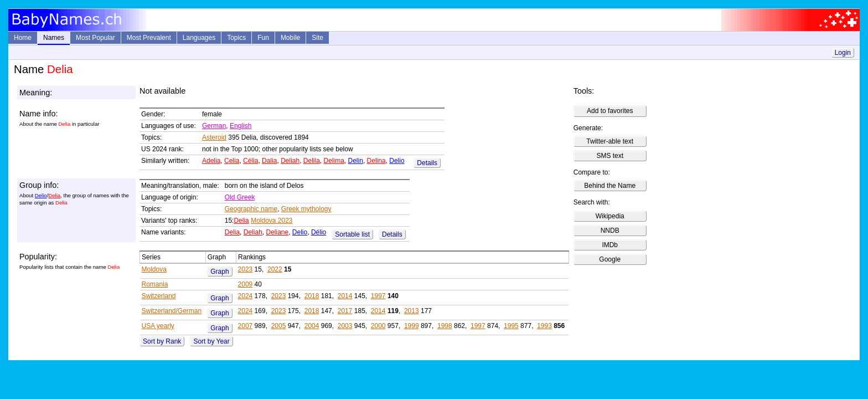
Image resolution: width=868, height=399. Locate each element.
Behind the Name (610, 186)
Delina (376, 161)
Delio (397, 161)
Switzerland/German (172, 311)
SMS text (610, 156)
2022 (275, 269)
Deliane (277, 232)
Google (610, 259)
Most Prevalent (149, 38)
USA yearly (158, 326)
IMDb (610, 245)
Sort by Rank (162, 341)
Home (23, 38)
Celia (232, 161)
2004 (312, 326)
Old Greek (240, 197)
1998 (445, 326)
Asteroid (214, 137)
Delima (334, 161)
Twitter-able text (610, 141)
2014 (345, 296)
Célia (250, 161)
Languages (199, 38)
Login (843, 53)
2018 (312, 296)
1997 (378, 296)
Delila (312, 161)
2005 (279, 326)
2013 (412, 311)
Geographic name (251, 209)
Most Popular (95, 38)
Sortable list (352, 234)
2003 (345, 326)
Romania (155, 284)
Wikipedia (610, 216)
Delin (356, 161)
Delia (54, 195)
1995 (511, 326)
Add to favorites (610, 111)
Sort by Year (211, 341)
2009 (246, 284)
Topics (236, 38)
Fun (263, 38)
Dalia (269, 161)
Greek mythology (306, 209)
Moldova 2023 (272, 221)
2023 (246, 269)
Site (317, 38)
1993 (544, 326)
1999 (412, 326)
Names (54, 38)
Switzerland (159, 296)
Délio (319, 232)
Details (427, 163)
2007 (246, 326)
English (241, 126)
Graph (219, 272)
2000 (378, 326)
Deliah (290, 161)
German (214, 126)
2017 (345, 311)
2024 (246, 296)
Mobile (290, 38)
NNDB (610, 231)
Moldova (154, 269)
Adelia (211, 161)
